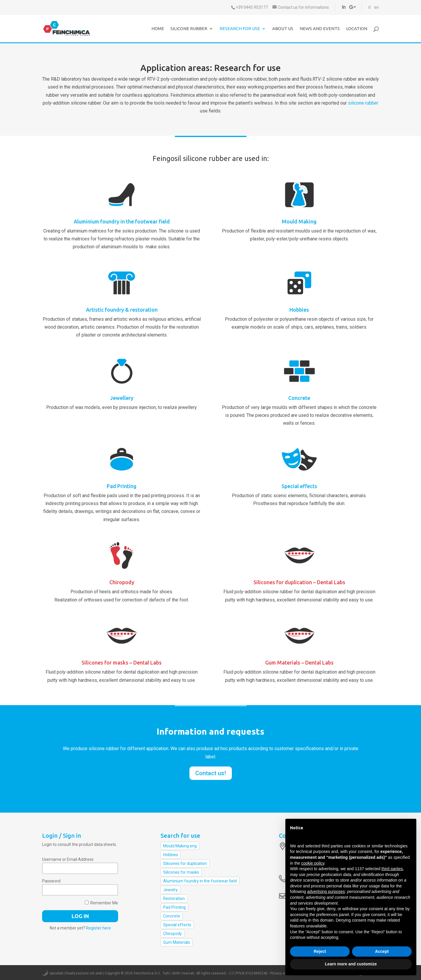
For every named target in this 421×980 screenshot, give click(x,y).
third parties (392, 869)
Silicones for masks (181, 872)
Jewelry (170, 890)
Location (357, 29)
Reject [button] (320, 951)
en (377, 7)
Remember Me (101, 903)
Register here (98, 928)
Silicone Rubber (189, 29)
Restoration (174, 899)
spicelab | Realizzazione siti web (76, 973)
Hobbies (299, 310)
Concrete (299, 398)
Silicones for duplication (185, 863)
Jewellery (122, 398)
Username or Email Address (68, 859)
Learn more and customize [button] (351, 964)
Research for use (240, 29)
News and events (320, 29)
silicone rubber (363, 103)
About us (283, 29)
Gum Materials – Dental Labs (299, 662)
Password (51, 881)
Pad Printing (122, 486)
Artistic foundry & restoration (122, 310)
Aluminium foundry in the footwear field (122, 221)
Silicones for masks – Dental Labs (122, 662)
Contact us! (211, 773)
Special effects (299, 486)
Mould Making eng (180, 846)
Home (158, 29)
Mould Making (299, 221)
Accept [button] (382, 951)
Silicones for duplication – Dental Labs (299, 582)
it (370, 7)
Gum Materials (177, 942)
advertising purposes (326, 891)
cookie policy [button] (313, 863)
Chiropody (122, 582)
